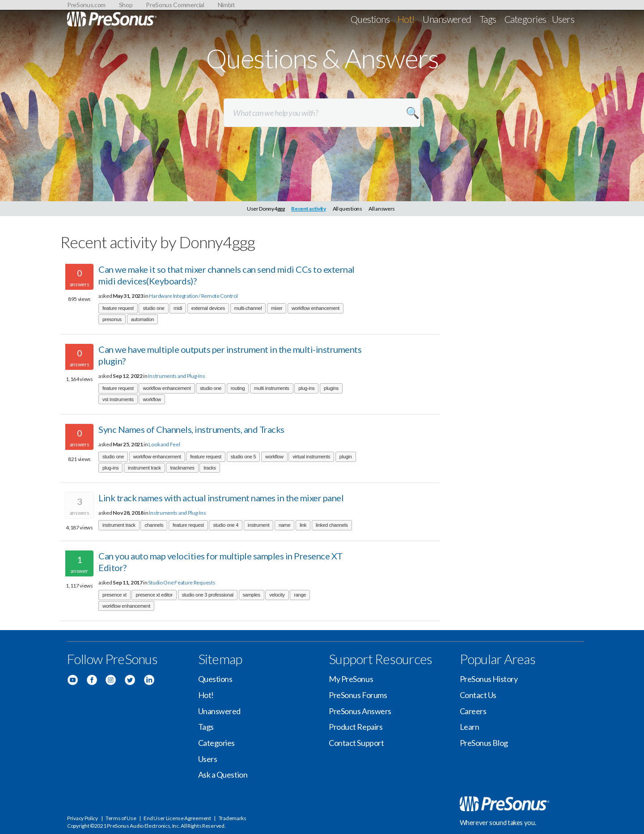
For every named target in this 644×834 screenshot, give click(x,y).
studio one (153, 308)
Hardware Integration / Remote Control (193, 296)
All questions (347, 209)
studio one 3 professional (208, 595)
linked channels (332, 525)
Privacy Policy (83, 818)
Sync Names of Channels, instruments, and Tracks (191, 429)
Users (563, 19)
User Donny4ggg (266, 209)
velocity (277, 595)
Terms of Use (121, 818)
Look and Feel (164, 444)
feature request (118, 308)
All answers (382, 209)
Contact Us (478, 695)
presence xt (114, 595)
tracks (210, 468)
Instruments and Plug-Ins (176, 376)
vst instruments (118, 399)
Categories (525, 19)
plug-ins (306, 388)
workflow (152, 399)
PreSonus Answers (360, 711)
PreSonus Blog (484, 743)
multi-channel (248, 308)
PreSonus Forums (358, 695)
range (300, 595)
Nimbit (227, 5)
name (284, 525)
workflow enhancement (316, 308)
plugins (331, 388)
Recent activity (309, 209)
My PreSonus (351, 679)
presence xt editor (154, 595)
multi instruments (271, 388)
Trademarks (233, 818)
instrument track (144, 468)
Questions (370, 19)
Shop (126, 5)
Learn (470, 727)
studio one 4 (226, 525)
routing (238, 388)
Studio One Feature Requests (182, 582)
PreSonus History (489, 679)
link (303, 525)
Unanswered (447, 19)
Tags (488, 19)
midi (178, 308)
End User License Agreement (177, 818)
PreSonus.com (86, 5)
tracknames (182, 468)
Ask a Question (223, 775)
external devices (208, 308)
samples (252, 595)
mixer (277, 308)
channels (154, 525)
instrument (259, 525)
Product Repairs (356, 727)
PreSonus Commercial (175, 5)
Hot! (406, 19)
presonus (112, 319)
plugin (346, 457)
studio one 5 (244, 457)
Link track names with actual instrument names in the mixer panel (221, 498)
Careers (473, 711)
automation (143, 319)
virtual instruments (311, 457)
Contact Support (356, 743)
